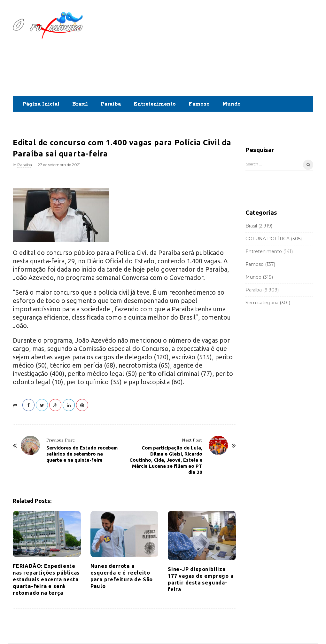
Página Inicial (41, 104)
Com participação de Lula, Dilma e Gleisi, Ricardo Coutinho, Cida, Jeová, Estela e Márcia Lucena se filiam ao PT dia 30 (166, 460)
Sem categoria (262, 303)
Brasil (80, 104)
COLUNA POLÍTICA (268, 239)
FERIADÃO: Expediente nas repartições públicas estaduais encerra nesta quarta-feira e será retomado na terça (46, 579)
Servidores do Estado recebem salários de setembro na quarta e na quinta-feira (82, 454)
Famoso (199, 104)
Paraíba (111, 104)
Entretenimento (155, 104)
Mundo (232, 104)
